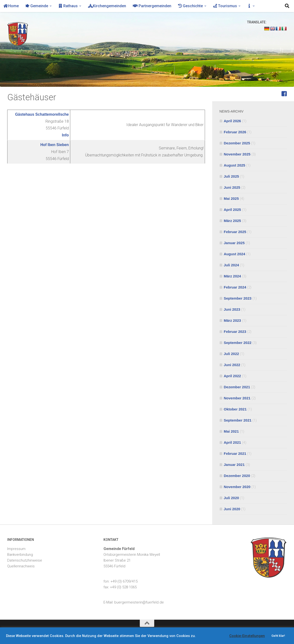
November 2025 (237, 154)
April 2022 (232, 376)
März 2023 (232, 320)
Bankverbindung (20, 555)
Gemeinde (37, 6)
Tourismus (225, 6)
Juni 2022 (232, 365)
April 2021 (232, 442)
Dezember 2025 (237, 143)
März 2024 (232, 276)
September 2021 (238, 420)
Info (66, 135)
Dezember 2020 (237, 476)
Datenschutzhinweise (25, 560)
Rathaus (68, 6)
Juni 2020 (232, 509)
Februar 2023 (235, 332)
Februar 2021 (235, 453)
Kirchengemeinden (107, 6)
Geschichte (190, 6)
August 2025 (234, 165)
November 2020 (237, 487)
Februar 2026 (235, 132)
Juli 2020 (231, 498)
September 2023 (238, 298)
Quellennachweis (21, 566)
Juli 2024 (231, 265)
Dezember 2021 (237, 387)
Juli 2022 (231, 354)
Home (11, 6)
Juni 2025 (232, 187)
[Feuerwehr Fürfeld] (284, 94)
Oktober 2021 (235, 409)
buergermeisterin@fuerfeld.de (139, 602)
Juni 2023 (232, 309)
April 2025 (232, 210)
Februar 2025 (235, 232)
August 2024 (234, 254)
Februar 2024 (235, 287)
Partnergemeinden (152, 6)
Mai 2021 (231, 431)
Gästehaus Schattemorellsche (42, 114)
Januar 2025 (234, 243)
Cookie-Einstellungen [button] (247, 636)
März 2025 (232, 221)
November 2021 (237, 398)
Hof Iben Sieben (55, 145)
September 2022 (238, 343)
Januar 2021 (234, 465)
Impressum (16, 549)
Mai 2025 (231, 198)
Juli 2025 (231, 176)
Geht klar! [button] (278, 636)
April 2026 (232, 121)
